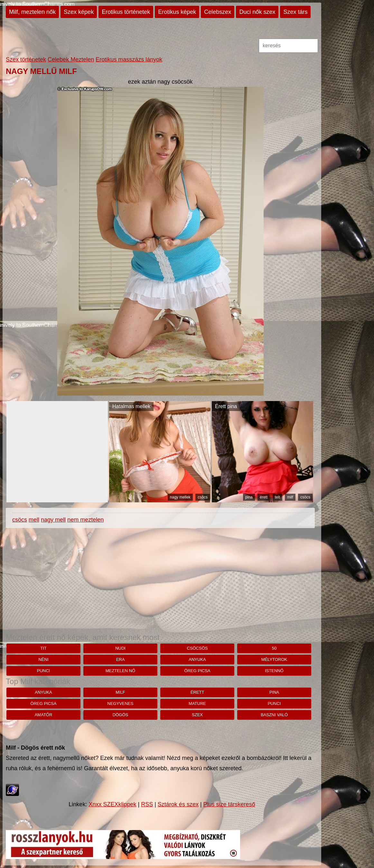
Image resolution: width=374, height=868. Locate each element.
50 (274, 648)
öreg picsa (197, 671)
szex (197, 715)
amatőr (44, 715)
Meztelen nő (120, 671)
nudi (120, 648)
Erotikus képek (177, 12)
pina (249, 497)
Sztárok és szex (178, 804)
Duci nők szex (257, 12)
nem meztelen (85, 520)
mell (34, 520)
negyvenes (121, 704)
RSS (147, 804)
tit (43, 648)
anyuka (197, 659)
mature (197, 704)
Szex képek (79, 12)
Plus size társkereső (229, 804)
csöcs (203, 497)
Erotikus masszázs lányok (129, 59)
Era (121, 659)
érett (264, 497)
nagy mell (53, 520)
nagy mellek (180, 497)
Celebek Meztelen (71, 59)
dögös (120, 715)
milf (290, 497)
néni (43, 659)
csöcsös (197, 648)
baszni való (274, 715)
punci (43, 671)
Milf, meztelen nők (32, 12)
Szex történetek (26, 59)
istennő (274, 671)
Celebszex (218, 12)
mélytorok (274, 659)
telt (277, 497)
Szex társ (295, 12)
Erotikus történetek (126, 12)
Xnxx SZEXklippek (112, 804)
